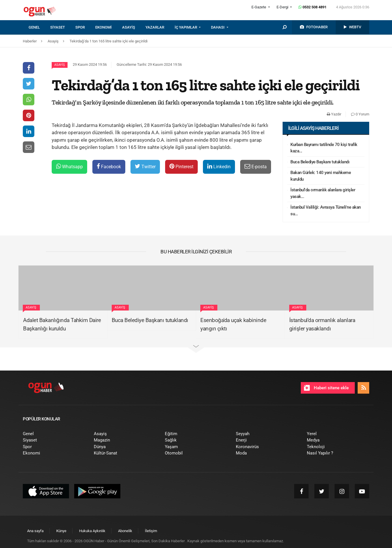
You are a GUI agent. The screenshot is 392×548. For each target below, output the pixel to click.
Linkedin (219, 166)
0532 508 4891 (312, 7)
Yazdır (334, 114)
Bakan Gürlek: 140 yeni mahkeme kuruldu (321, 176)
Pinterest (181, 166)
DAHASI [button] (218, 27)
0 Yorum (360, 114)
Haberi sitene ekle (326, 388)
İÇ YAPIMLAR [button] (186, 27)
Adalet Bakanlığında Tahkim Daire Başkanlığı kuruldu (62, 324)
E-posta (256, 166)
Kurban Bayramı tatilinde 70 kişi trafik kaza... (324, 148)
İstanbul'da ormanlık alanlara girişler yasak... (323, 193)
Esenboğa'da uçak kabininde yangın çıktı (233, 324)
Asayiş (60, 65)
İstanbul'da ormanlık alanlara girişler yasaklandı (322, 324)
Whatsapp (69, 166)
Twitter (145, 166)
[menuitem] (39, 27)
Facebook (109, 166)
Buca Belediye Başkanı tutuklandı (320, 162)
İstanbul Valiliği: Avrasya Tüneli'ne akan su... (326, 211)
